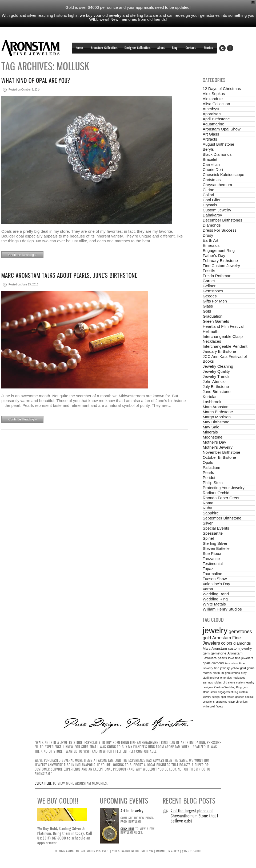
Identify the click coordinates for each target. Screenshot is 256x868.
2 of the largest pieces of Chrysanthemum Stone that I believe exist (194, 816)
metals (207, 673)
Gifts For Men (215, 301)
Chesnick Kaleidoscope (223, 175)
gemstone (218, 653)
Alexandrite (213, 99)
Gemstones (213, 291)
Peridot (209, 478)
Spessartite (213, 533)
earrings (208, 682)
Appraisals (212, 114)
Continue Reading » (22, 255)
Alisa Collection (216, 104)
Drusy (208, 235)
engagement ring (228, 692)
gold (207, 638)
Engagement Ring (219, 250)
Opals (208, 462)
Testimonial (213, 564)
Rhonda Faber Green (222, 498)
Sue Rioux (212, 553)
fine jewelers (244, 658)
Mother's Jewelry (218, 447)
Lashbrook (212, 402)
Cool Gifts (211, 200)
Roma (208, 503)
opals (207, 663)
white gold (209, 707)
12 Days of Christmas (222, 89)
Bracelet (210, 159)
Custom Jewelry (217, 210)
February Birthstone (220, 261)
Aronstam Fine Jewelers (31, 48)
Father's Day (214, 255)
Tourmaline (212, 574)
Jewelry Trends (216, 376)
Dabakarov (212, 215)
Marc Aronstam (216, 407)
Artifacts (210, 139)
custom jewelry (240, 648)
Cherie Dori (213, 169)
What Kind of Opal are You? (36, 81)
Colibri (208, 195)
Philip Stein (213, 483)
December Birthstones (222, 220)
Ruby (207, 508)
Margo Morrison (217, 417)
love (231, 658)
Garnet (209, 281)
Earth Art (210, 240)
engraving (222, 702)
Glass (208, 306)
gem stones (233, 673)
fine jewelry (222, 668)
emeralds (226, 678)
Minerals (210, 432)
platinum (218, 673)
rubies (218, 682)
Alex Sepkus (214, 94)
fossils (231, 697)
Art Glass (211, 134)
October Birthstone (219, 457)
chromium (242, 702)
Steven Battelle (216, 548)
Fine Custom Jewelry (221, 266)
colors (227, 643)
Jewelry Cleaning (218, 366)
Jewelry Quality (216, 371)
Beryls (208, 149)
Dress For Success (220, 230)
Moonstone (213, 437)
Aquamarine (213, 124)
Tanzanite (211, 558)
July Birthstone (216, 386)
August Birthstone (218, 144)
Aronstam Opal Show (222, 129)
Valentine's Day (216, 584)
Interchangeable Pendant (225, 346)
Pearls (208, 472)
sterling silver (211, 678)
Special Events (216, 528)
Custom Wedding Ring (228, 687)
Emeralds (211, 245)
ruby (244, 673)
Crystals (210, 205)
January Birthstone (219, 351)
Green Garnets (216, 321)
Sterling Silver (215, 543)
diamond (218, 663)
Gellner (209, 286)
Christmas (212, 180)
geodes (240, 697)
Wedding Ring (215, 599)
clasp (232, 702)
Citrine (208, 190)
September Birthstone (222, 518)
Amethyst (211, 109)
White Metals (214, 604)
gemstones (240, 632)
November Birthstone (221, 452)
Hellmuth (211, 331)
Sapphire (211, 513)
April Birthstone (216, 119)
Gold (207, 311)
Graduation (213, 316)
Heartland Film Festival (223, 326)
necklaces (239, 678)
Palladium (211, 467)
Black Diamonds (217, 154)
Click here (43, 783)
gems (251, 668)
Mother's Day (214, 442)
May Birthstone (216, 422)
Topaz (208, 569)
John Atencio (214, 381)
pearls (222, 658)
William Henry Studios (222, 609)
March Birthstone (218, 412)
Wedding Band (216, 594)
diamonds (242, 643)
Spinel (208, 538)
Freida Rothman (217, 276)
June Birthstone (217, 392)
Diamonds (212, 225)
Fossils (209, 271)
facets (219, 707)
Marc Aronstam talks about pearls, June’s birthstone (69, 275)
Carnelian (211, 164)
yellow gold (238, 668)
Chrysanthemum (217, 185)
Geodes (210, 296)
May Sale (211, 427)
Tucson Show (215, 579)
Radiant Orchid (216, 493)
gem (206, 653)
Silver (208, 523)
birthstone (229, 682)
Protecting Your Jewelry (224, 488)
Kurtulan (210, 397)
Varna (208, 589)
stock (214, 692)
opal (223, 697)
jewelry (215, 630)
